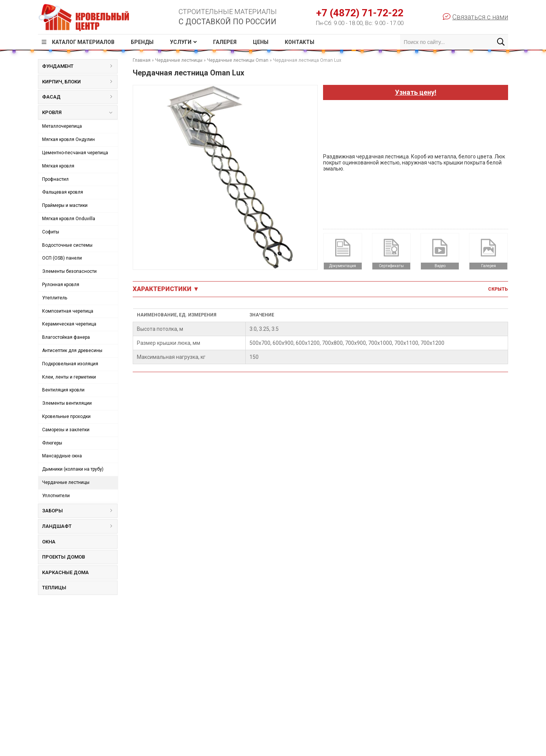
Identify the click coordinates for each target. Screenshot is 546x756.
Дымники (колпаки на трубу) (73, 469)
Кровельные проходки (66, 416)
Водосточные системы (67, 245)
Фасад (80, 97)
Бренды (142, 42)
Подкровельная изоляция (70, 364)
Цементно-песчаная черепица (75, 153)
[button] (311, 92)
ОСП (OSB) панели (62, 258)
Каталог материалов (83, 42)
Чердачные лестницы (66, 482)
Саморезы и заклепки (66, 430)
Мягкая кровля (58, 166)
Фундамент (80, 66)
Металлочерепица (62, 126)
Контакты (300, 42)
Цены (261, 42)
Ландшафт (80, 526)
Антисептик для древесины (72, 351)
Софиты (51, 232)
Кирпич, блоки (80, 82)
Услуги (181, 42)
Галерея (225, 42)
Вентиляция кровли (63, 390)
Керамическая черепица (69, 324)
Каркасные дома (65, 572)
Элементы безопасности (69, 271)
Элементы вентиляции (67, 403)
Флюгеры (52, 443)
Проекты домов (64, 557)
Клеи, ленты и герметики (69, 377)
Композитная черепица (68, 311)
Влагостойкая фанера (66, 337)
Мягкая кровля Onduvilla (69, 219)
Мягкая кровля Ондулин (68, 139)
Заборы (80, 511)
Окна (49, 542)
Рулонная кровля (61, 285)
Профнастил (55, 179)
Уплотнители (56, 496)
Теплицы (54, 588)
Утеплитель (55, 298)
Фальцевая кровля (63, 192)
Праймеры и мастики (65, 205)
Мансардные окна (62, 456)
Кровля (77, 114)
